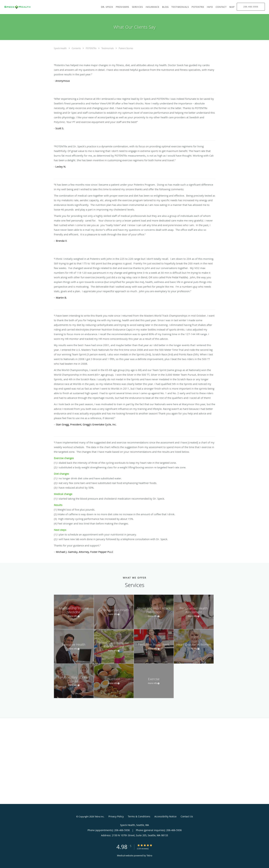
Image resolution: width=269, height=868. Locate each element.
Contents (77, 48)
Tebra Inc (99, 816)
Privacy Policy (116, 816)
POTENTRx (91, 48)
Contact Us (187, 816)
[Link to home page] (16, 7)
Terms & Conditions (139, 816)
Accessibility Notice (165, 816)
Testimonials (108, 48)
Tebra (149, 855)
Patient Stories (126, 48)
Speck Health (61, 48)
